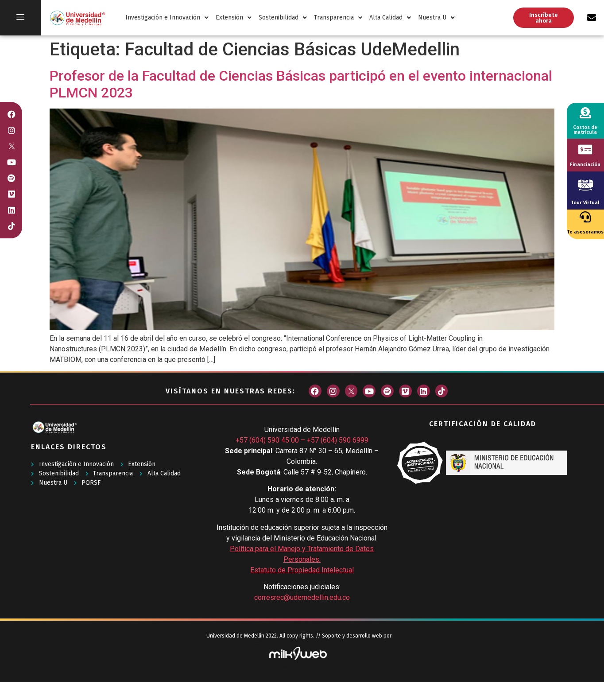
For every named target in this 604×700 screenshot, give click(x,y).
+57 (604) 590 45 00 (267, 440)
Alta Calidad (390, 17)
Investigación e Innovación (167, 17)
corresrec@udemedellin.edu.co (302, 597)
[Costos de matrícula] (585, 113)
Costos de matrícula (585, 130)
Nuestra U (436, 17)
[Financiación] (585, 150)
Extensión (234, 17)
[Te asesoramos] (585, 217)
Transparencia (338, 17)
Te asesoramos (585, 232)
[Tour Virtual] (585, 185)
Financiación (585, 165)
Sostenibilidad (283, 17)
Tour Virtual (585, 203)
